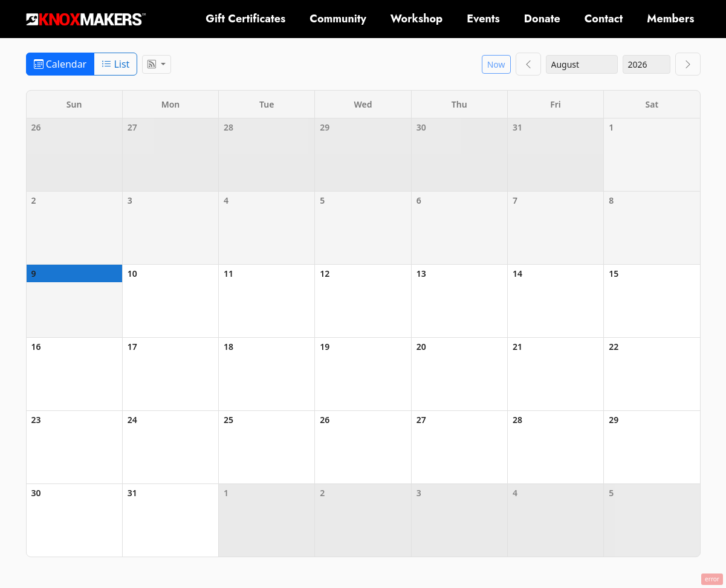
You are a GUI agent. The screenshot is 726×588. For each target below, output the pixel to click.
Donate (542, 19)
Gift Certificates (245, 19)
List (115, 64)
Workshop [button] (416, 19)
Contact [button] (604, 19)
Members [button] (670, 19)
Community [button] (338, 19)
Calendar (60, 64)
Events (483, 19)
